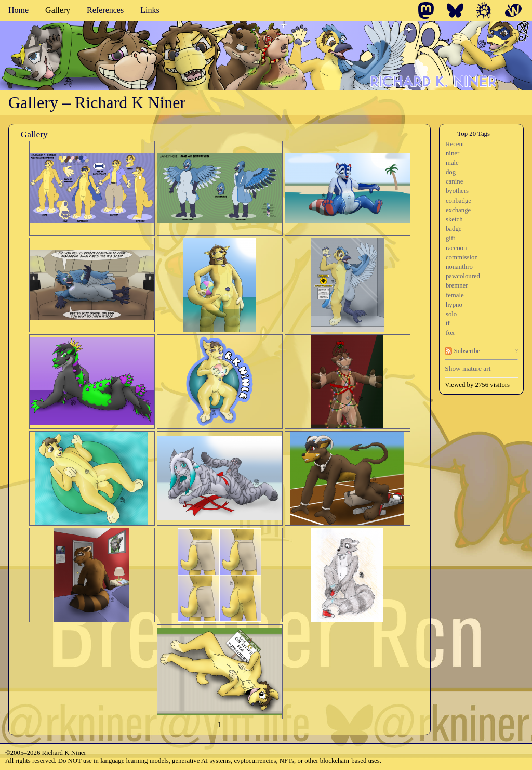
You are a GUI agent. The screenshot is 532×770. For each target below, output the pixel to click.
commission (462, 257)
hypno (454, 305)
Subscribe (462, 351)
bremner (457, 285)
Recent (455, 144)
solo (451, 314)
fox (450, 333)
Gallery (58, 10)
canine (454, 181)
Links (150, 10)
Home (18, 10)
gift (450, 238)
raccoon (456, 248)
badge (454, 229)
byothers (457, 191)
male (452, 163)
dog (451, 172)
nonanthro (459, 267)
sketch (454, 219)
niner (453, 153)
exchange (458, 210)
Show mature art (468, 368)
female (455, 295)
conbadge (458, 201)
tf (448, 323)
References (105, 10)
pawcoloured (463, 276)
